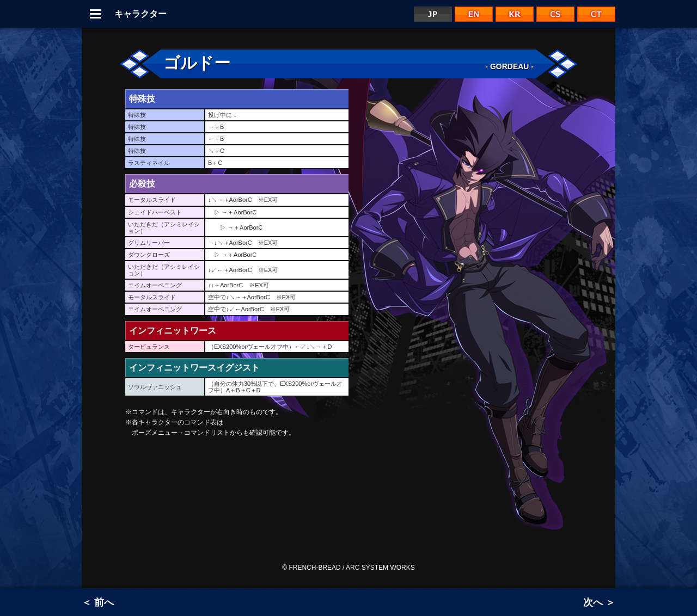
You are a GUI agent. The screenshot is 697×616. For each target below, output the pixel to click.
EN (474, 14)
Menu (95, 14)
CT (596, 14)
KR (515, 14)
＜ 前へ (98, 602)
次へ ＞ (599, 602)
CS (555, 14)
